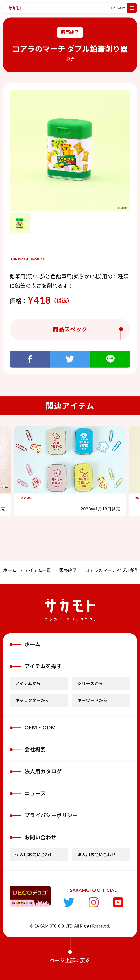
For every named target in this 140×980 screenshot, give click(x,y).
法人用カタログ (36, 771)
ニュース (28, 793)
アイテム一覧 (38, 570)
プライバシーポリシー (44, 815)
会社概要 (28, 749)
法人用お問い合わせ (97, 855)
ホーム (10, 570)
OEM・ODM (33, 727)
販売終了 (68, 570)
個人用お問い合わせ (34, 855)
